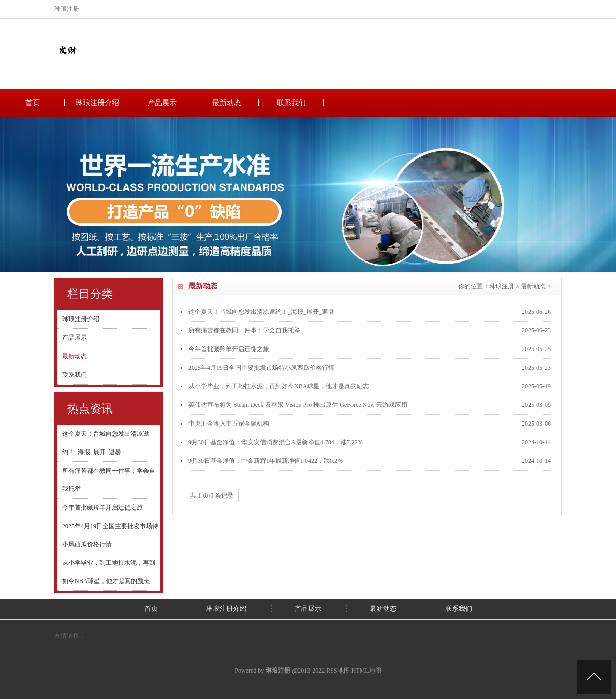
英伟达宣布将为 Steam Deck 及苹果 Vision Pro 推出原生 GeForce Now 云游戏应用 (298, 405)
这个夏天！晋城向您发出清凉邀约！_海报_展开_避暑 (261, 312)
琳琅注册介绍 (97, 103)
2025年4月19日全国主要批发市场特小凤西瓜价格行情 (261, 368)
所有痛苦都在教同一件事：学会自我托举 (244, 330)
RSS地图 (338, 671)
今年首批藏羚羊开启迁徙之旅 (102, 507)
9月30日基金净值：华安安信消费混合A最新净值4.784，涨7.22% (276, 442)
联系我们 (291, 103)
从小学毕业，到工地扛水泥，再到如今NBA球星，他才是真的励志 (279, 386)
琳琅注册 (502, 286)
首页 (33, 103)
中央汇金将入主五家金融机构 (229, 424)
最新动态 (227, 103)
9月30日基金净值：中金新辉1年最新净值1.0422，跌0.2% (266, 461)
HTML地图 (366, 671)
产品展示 (162, 103)
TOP (594, 677)
